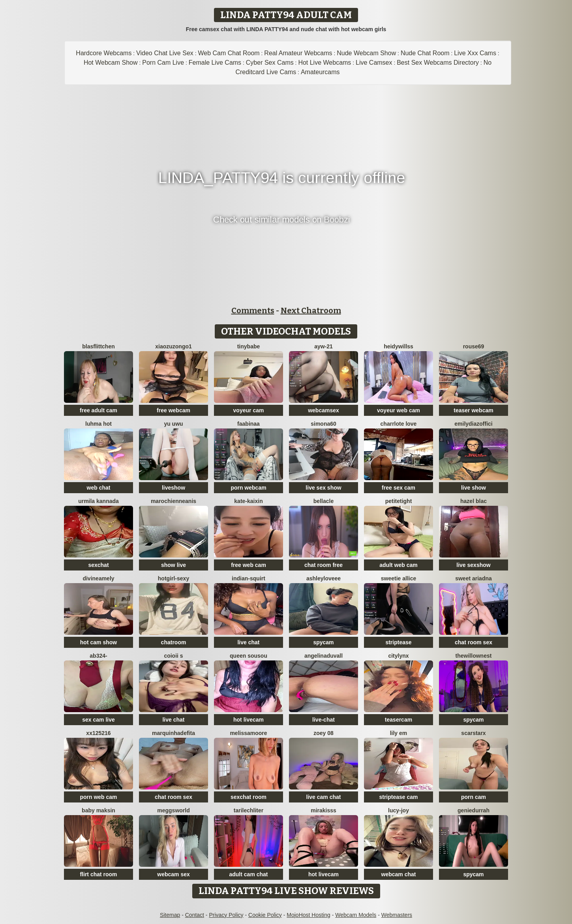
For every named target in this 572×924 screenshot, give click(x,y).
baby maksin (98, 810)
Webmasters (397, 915)
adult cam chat (248, 874)
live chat (248, 642)
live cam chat (324, 797)
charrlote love (399, 424)
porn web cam (98, 797)
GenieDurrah (474, 810)
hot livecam (248, 720)
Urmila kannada (98, 501)
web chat (99, 488)
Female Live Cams (215, 63)
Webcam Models (356, 915)
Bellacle (324, 501)
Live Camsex (374, 63)
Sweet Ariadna (474, 578)
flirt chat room (98, 874)
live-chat (324, 720)
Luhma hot (98, 424)
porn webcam (248, 488)
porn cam (474, 797)
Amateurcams (320, 72)
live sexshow (473, 565)
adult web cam (398, 565)
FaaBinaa (248, 424)
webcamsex (324, 410)
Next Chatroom (311, 310)
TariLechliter (248, 810)
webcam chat (399, 874)
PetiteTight (399, 501)
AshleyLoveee (324, 578)
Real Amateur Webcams (298, 53)
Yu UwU (173, 424)
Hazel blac (474, 501)
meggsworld (173, 810)
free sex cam (399, 488)
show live (173, 565)
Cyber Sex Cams (270, 63)
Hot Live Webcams (324, 63)
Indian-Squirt (248, 578)
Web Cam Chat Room (229, 53)
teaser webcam (473, 410)
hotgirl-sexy (173, 578)
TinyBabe (249, 346)
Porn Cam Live (163, 63)
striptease (398, 642)
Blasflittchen (98, 346)
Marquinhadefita (173, 733)
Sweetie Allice (399, 578)
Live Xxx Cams (475, 53)
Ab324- (98, 656)
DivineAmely (98, 578)
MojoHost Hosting (309, 915)
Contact (195, 915)
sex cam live (98, 720)
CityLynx (398, 656)
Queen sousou (248, 656)
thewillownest (474, 656)
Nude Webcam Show (366, 53)
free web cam (248, 565)
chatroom (174, 642)
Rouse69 (474, 346)
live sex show (323, 488)
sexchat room (248, 797)
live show (474, 488)
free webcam (173, 410)
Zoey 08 (324, 733)
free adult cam (98, 410)
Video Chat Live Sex (165, 53)
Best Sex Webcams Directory (438, 63)
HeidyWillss (399, 346)
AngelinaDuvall (324, 656)
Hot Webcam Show (111, 63)
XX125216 (98, 733)
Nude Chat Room (425, 53)
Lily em (399, 733)
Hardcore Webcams (104, 53)
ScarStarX (473, 733)
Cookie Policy (265, 915)
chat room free (324, 565)
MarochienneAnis (173, 501)
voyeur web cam (399, 410)
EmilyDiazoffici (473, 424)
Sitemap (170, 915)
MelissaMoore (248, 733)
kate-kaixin (248, 501)
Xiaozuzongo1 (173, 346)
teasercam (399, 720)
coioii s (173, 656)
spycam (323, 642)
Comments (253, 310)
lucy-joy (399, 810)
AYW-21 (324, 346)
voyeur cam (249, 410)
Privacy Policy (226, 915)
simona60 (324, 424)
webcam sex (173, 874)
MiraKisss (324, 810)
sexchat (98, 565)
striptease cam (398, 797)
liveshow (173, 488)
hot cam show (98, 642)
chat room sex (474, 642)
